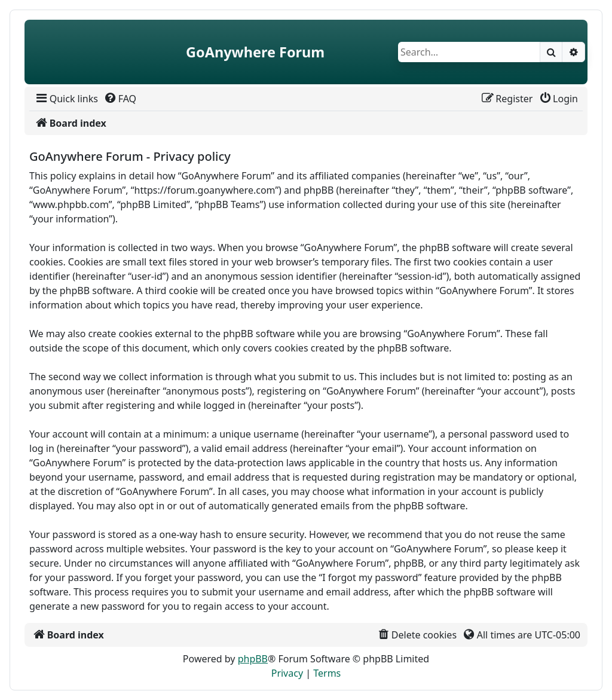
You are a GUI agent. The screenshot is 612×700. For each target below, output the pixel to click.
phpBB (253, 659)
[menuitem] (66, 99)
